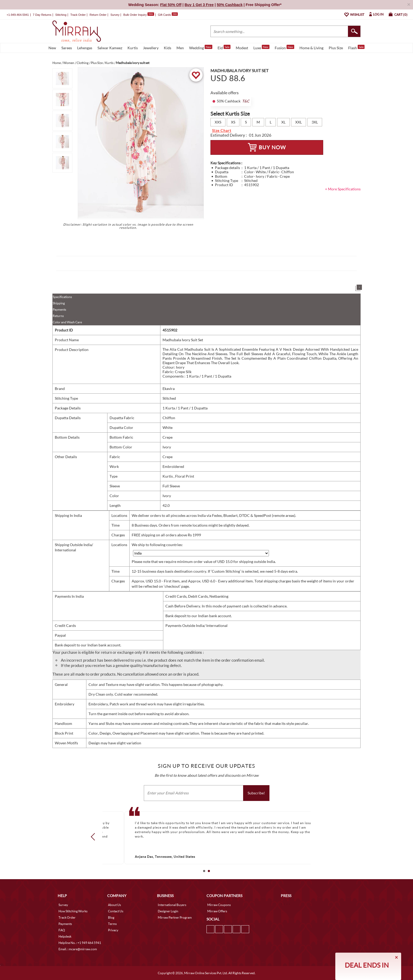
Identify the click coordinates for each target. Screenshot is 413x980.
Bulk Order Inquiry (135, 15)
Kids (168, 48)
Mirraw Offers (217, 911)
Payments (59, 310)
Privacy (113, 930)
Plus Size (336, 48)
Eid (224, 47)
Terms (112, 924)
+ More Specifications (343, 189)
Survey (115, 15)
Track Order (78, 15)
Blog (111, 917)
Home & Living (311, 48)
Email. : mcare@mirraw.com (78, 949)
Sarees (67, 48)
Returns (58, 316)
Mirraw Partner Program (175, 917)
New (52, 48)
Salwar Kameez (110, 48)
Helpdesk (65, 936)
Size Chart (222, 130)
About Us (114, 905)
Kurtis (133, 48)
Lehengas (85, 48)
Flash (356, 47)
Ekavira (169, 388)
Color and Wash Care (67, 322)
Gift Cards (168, 15)
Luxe (261, 47)
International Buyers (172, 905)
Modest (242, 48)
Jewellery (151, 48)
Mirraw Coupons (219, 905)
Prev (95, 837)
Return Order (98, 15)
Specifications (62, 297)
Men (180, 48)
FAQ (62, 930)
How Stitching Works (73, 911)
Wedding (201, 47)
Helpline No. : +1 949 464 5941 (80, 943)
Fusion (284, 47)
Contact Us (116, 911)
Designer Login (168, 911)
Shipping (59, 303)
